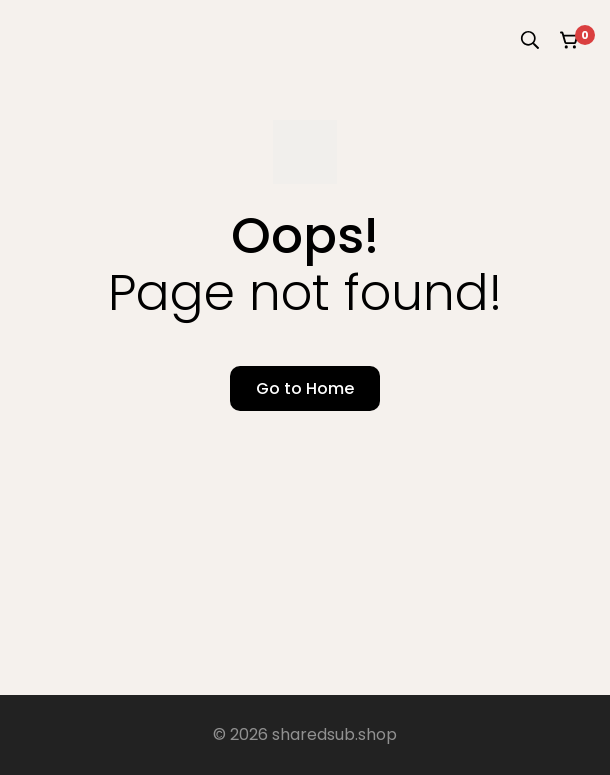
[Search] (530, 40)
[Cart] (570, 40)
